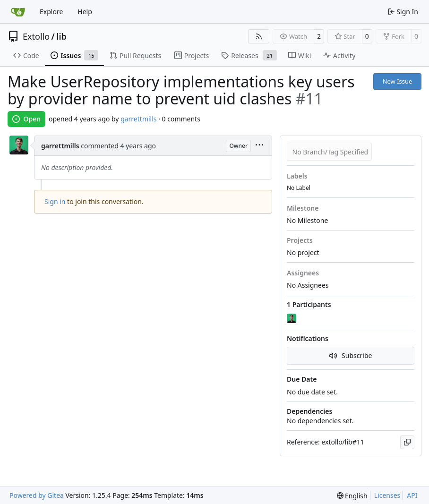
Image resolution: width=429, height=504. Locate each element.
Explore (51, 12)
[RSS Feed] (259, 36)
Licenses (387, 495)
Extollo (36, 36)
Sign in (55, 201)
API (412, 495)
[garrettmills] (292, 318)
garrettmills (138, 119)
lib (61, 36)
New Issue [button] (398, 81)
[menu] (259, 146)
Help (85, 12)
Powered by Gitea (37, 495)
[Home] (18, 12)
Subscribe (351, 355)
